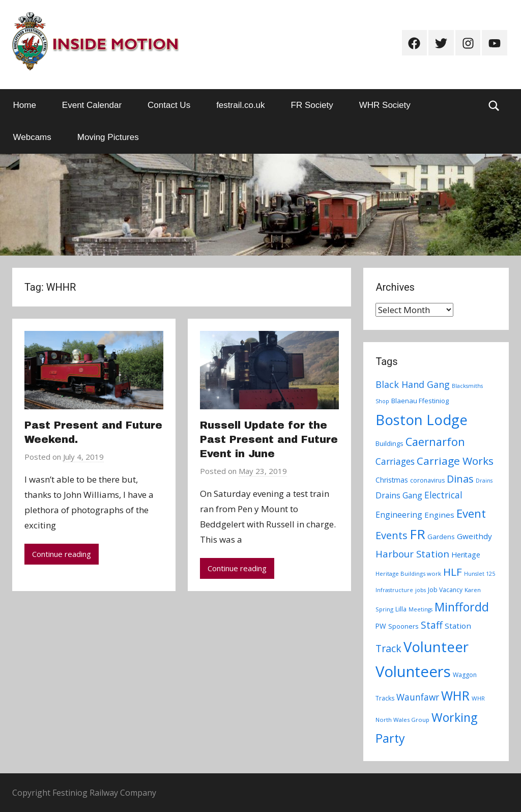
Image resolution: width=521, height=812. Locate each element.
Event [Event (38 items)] (471, 513)
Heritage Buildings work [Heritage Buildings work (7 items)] (408, 573)
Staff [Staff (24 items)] (432, 625)
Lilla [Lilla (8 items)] (401, 609)
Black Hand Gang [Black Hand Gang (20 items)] (413, 384)
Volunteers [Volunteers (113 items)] (413, 671)
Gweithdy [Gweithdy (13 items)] (474, 536)
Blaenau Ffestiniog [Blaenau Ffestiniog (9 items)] (420, 401)
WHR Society (385, 105)
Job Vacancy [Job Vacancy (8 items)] (445, 590)
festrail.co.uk (240, 105)
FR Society (312, 105)
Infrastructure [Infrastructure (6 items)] (394, 590)
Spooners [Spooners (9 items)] (403, 626)
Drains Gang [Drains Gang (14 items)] (399, 495)
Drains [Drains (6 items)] (484, 481)
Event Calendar (92, 105)
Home (25, 105)
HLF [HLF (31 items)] (453, 572)
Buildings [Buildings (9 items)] (389, 443)
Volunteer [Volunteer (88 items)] (436, 647)
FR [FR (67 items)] (417, 534)
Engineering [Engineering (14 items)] (399, 515)
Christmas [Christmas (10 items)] (392, 480)
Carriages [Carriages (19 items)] (395, 461)
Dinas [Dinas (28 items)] (460, 479)
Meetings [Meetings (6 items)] (421, 609)
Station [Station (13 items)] (458, 626)
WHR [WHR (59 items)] (455, 695)
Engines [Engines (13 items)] (439, 515)
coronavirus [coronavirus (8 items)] (427, 480)
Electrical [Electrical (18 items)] (443, 495)
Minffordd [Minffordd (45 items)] (462, 607)
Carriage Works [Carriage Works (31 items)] (455, 461)
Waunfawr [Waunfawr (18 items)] (418, 697)
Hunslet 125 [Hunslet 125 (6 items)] (480, 574)
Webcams (32, 137)
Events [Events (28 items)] (392, 535)
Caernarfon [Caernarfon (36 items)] (435, 442)
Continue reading (62, 554)
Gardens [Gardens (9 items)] (441, 537)
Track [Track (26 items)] (388, 648)
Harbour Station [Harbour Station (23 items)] (412, 554)
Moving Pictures (108, 137)
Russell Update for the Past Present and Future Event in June (269, 439)
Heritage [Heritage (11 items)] (466, 555)
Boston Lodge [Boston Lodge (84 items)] (422, 420)
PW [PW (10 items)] (381, 626)
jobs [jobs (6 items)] (421, 590)
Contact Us (169, 105)
